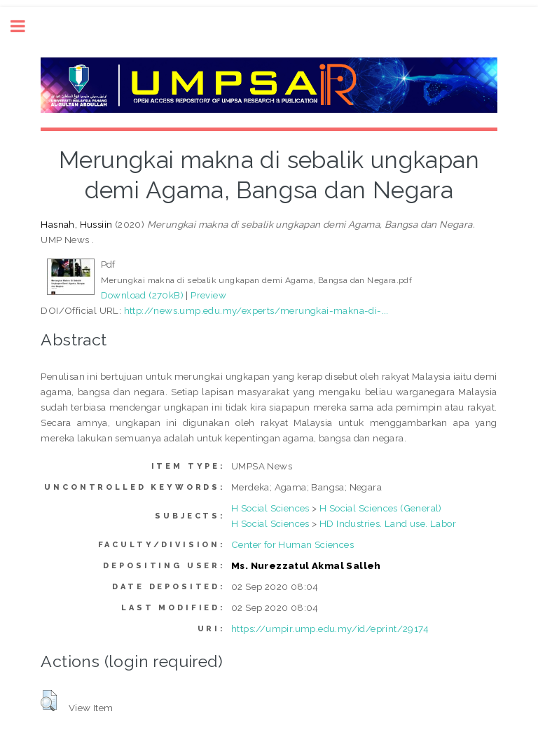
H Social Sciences (270, 508)
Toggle (25, 26)
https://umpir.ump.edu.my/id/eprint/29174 (330, 628)
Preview (208, 295)
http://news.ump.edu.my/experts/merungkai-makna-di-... (256, 310)
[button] (49, 701)
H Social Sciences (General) (381, 508)
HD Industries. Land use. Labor (388, 523)
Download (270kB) (142, 295)
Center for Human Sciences (292, 544)
